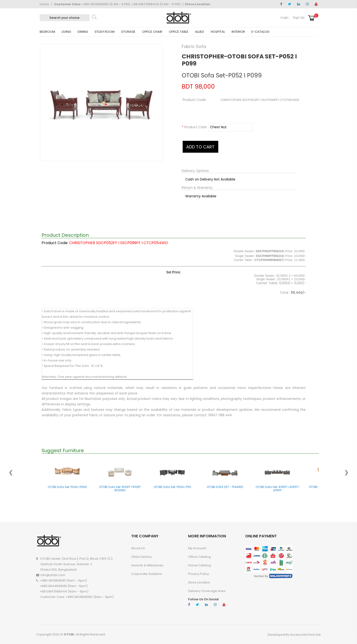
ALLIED (200, 32)
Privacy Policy (199, 574)
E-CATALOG (260, 32)
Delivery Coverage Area (207, 591)
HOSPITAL (218, 32)
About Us (138, 548)
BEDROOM (47, 32)
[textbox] (65, 18)
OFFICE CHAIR (152, 32)
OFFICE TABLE (179, 32)
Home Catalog (200, 565)
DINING (83, 32)
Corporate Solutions (147, 574)
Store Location (198, 4)
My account (197, 548)
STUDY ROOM (105, 32)
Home (44, 4)
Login (285, 17)
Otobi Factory (141, 557)
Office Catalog (199, 557)
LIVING (66, 32)
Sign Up (299, 17)
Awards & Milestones (147, 565)
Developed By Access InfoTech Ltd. (294, 635)
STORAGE (128, 32)
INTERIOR (238, 32)
